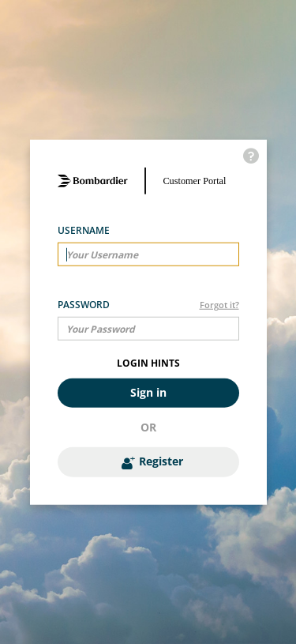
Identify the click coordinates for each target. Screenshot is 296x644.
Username (84, 230)
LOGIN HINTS (148, 363)
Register (152, 461)
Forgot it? (219, 305)
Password (84, 305)
